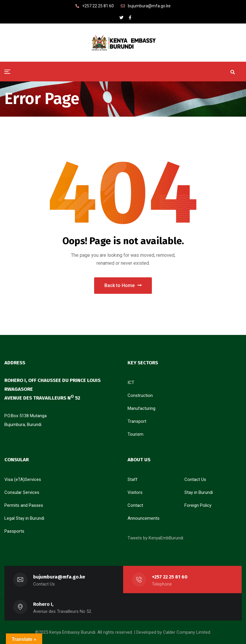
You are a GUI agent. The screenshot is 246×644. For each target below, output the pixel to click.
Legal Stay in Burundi (24, 518)
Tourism (135, 434)
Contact (135, 505)
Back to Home (123, 285)
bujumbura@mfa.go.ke (59, 577)
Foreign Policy (198, 505)
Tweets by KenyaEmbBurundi (155, 538)
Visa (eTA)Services (23, 479)
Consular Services (22, 492)
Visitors (135, 492)
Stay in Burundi (199, 492)
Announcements (144, 518)
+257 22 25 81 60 (170, 577)
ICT (131, 383)
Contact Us (195, 479)
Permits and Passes (24, 505)
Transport (137, 421)
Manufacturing (141, 408)
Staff (133, 479)
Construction (140, 395)
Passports (14, 531)
